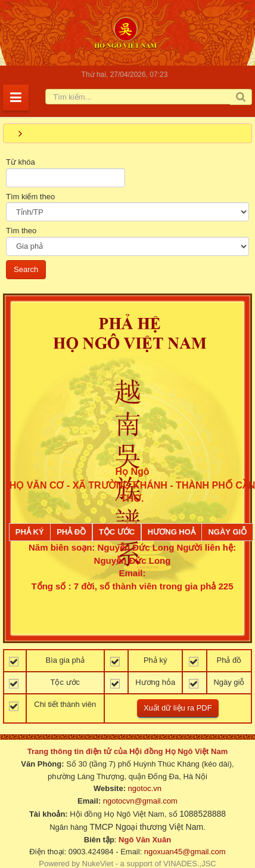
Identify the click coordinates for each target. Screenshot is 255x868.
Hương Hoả (172, 532)
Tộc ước (117, 532)
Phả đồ (71, 532)
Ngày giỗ (227, 532)
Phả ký (30, 532)
